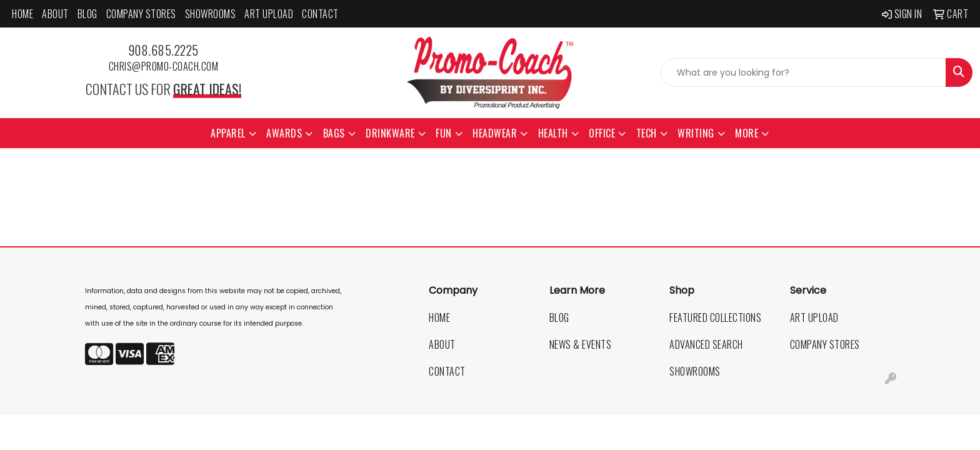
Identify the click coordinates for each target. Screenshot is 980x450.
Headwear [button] (495, 133)
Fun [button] (444, 133)
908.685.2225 (163, 50)
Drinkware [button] (390, 133)
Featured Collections (715, 317)
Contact (320, 14)
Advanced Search (706, 344)
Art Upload (269, 14)
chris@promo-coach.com (164, 66)
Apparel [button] (228, 133)
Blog (87, 14)
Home (22, 14)
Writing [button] (696, 133)
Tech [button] (647, 133)
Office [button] (602, 133)
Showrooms (211, 14)
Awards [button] (284, 133)
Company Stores (141, 14)
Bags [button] (334, 133)
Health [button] (553, 133)
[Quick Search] (803, 72)
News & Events (581, 344)
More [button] (747, 133)
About (55, 14)
